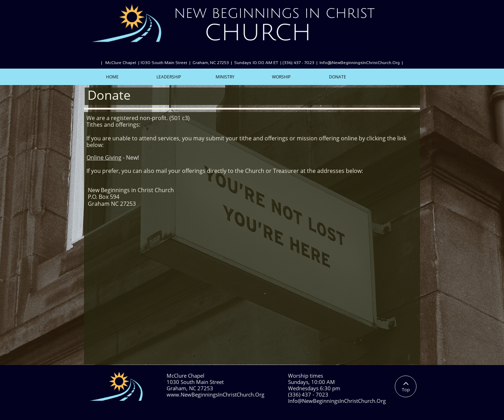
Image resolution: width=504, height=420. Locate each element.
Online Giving (104, 157)
